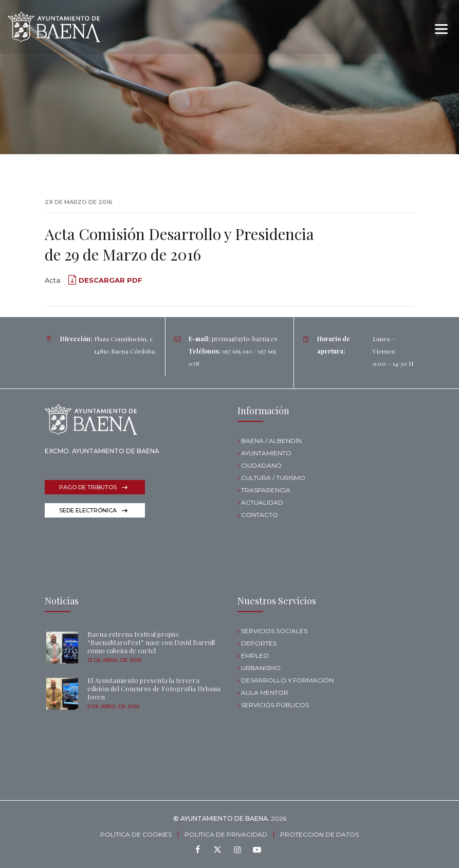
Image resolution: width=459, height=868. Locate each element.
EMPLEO (255, 655)
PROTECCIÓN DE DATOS (319, 834)
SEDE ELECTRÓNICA (88, 510)
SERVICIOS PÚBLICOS (275, 705)
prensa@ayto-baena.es (244, 339)
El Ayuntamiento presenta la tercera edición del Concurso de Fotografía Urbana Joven (154, 688)
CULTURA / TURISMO (273, 478)
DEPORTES (259, 643)
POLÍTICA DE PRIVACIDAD (226, 834)
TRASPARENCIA (266, 490)
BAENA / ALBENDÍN (271, 441)
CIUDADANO (261, 465)
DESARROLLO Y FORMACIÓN (287, 680)
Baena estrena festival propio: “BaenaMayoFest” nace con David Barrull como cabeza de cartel (151, 642)
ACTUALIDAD (262, 502)
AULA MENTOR (265, 692)
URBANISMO (261, 668)
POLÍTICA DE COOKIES (136, 834)
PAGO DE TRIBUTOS (88, 487)
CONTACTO (260, 515)
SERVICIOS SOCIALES (274, 631)
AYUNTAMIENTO (266, 453)
